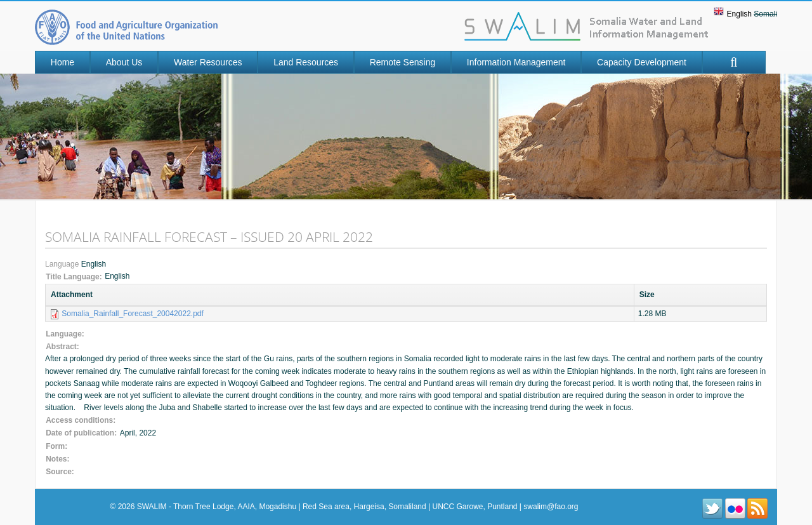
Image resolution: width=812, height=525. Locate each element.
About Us (124, 62)
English (739, 14)
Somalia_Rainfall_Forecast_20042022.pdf (132, 314)
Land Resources (306, 62)
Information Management (516, 62)
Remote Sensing (403, 62)
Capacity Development (642, 62)
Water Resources (208, 62)
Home (62, 62)
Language (63, 264)
